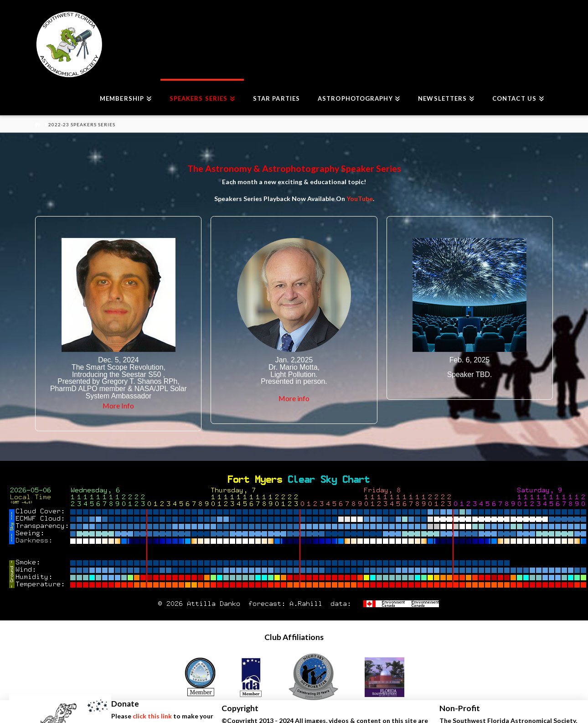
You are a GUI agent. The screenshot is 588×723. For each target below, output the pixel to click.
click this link (152, 716)
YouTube (360, 199)
